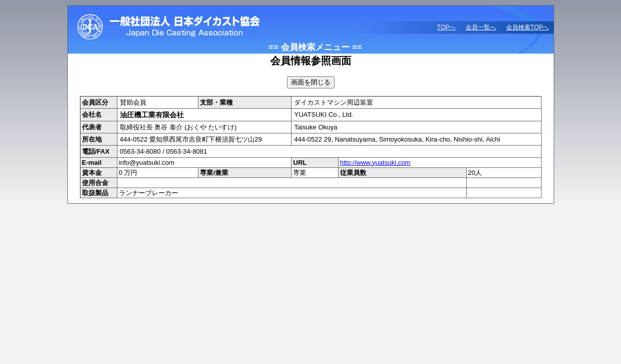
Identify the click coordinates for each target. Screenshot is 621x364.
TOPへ (446, 27)
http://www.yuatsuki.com (375, 163)
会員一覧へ (481, 27)
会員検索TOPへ (527, 27)
